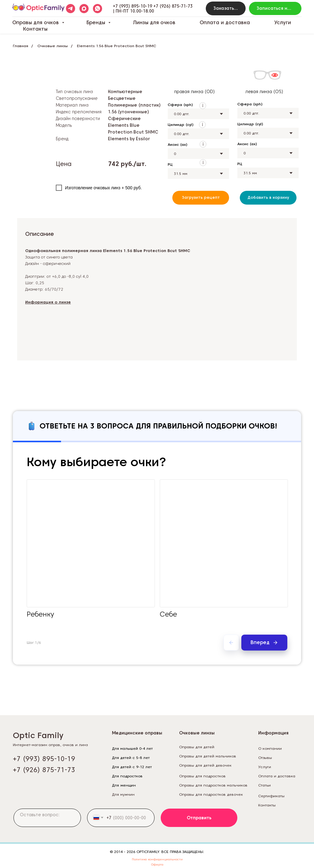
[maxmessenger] (84, 9)
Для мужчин (123, 794)
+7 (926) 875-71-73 (173, 6)
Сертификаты (271, 796)
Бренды (97, 23)
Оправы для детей (197, 747)
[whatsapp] (98, 9)
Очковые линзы (53, 46)
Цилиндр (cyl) (181, 125)
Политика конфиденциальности (157, 859)
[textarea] (47, 818)
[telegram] (71, 9)
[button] (226, 8)
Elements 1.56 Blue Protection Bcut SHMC (117, 46)
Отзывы (265, 758)
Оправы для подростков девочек (211, 794)
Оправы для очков (36, 23)
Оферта (157, 864)
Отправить (199, 818)
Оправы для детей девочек (205, 765)
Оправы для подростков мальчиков (213, 785)
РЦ (170, 164)
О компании (270, 748)
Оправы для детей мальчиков (208, 756)
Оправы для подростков (202, 776)
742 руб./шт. (127, 164)
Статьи (264, 785)
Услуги (283, 23)
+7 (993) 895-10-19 (132, 6)
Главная (21, 46)
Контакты (35, 29)
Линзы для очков (154, 23)
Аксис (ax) (178, 144)
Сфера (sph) (180, 105)
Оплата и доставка (225, 23)
